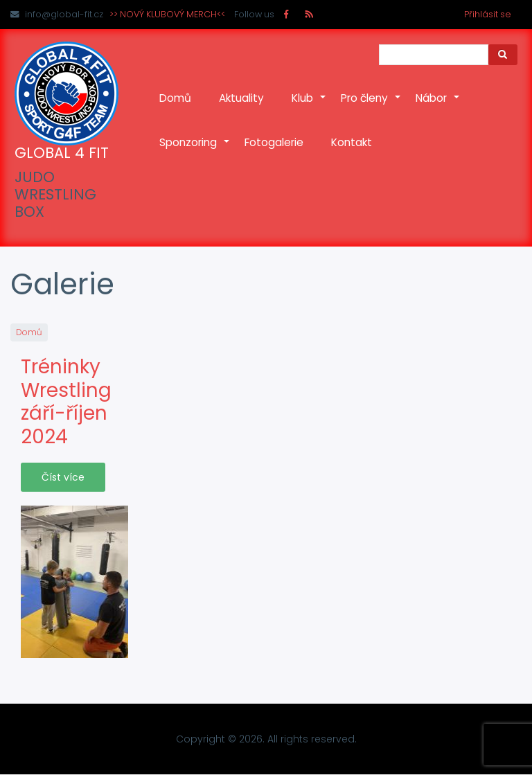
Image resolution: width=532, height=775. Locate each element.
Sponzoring (195, 150)
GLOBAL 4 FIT (62, 153)
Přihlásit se (488, 14)
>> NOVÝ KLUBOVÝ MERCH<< (167, 14)
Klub (309, 105)
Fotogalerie (274, 142)
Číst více (63, 477)
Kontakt (352, 142)
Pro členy (371, 105)
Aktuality (241, 98)
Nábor (438, 105)
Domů (175, 98)
